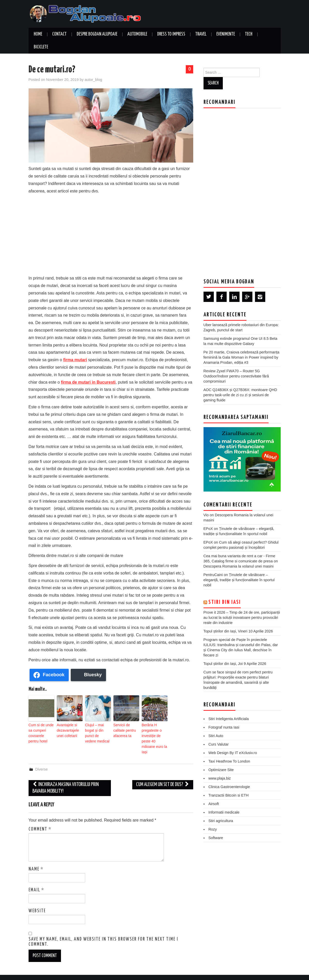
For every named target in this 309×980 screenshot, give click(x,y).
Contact (59, 34)
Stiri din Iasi (225, 602)
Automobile (137, 34)
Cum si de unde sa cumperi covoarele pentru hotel (40, 732)
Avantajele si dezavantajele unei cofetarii (66, 729)
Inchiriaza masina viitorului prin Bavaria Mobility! (66, 779)
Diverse (42, 760)
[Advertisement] (111, 233)
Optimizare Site (221, 770)
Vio (206, 515)
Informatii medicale (224, 812)
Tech (249, 34)
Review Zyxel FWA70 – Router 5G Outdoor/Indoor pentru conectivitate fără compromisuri (236, 376)
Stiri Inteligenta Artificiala (229, 719)
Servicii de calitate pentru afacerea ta (126, 727)
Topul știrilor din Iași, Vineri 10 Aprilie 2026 (238, 631)
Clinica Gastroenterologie (229, 787)
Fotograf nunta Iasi (224, 727)
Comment (40, 820)
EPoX (208, 529)
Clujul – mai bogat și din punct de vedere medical (98, 729)
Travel (201, 34)
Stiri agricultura (221, 821)
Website (37, 902)
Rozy (213, 829)
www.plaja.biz (220, 778)
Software (216, 838)
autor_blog (93, 80)
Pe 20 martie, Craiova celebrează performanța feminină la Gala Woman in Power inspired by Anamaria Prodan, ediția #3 (241, 357)
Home (38, 34)
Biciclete (41, 47)
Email (36, 881)
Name (36, 860)
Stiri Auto (216, 736)
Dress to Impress (171, 34)
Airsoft (214, 804)
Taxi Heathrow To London (229, 761)
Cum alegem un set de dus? (163, 775)
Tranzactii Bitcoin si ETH (228, 795)
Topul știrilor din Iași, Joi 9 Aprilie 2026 (235, 664)
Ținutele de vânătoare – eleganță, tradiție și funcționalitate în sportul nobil (239, 580)
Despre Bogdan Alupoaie (97, 34)
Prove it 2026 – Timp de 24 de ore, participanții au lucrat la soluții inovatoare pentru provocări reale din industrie (242, 618)
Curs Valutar (219, 744)
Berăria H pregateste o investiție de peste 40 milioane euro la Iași (154, 734)
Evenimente (226, 34)
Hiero (255, 973)
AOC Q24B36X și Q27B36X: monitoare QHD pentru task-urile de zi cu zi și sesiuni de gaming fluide (240, 395)
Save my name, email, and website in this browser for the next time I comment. (103, 933)
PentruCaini (213, 575)
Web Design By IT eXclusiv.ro (233, 753)
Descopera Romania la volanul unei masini (239, 566)
